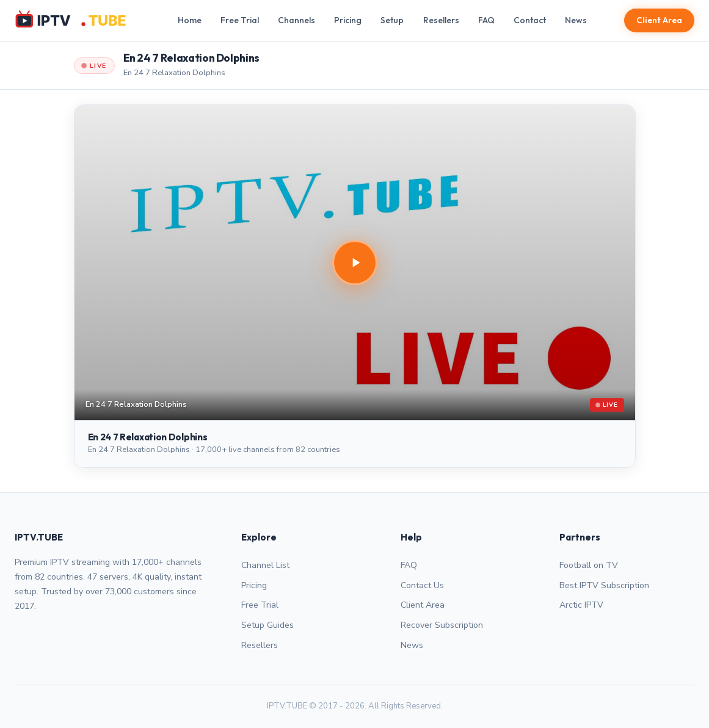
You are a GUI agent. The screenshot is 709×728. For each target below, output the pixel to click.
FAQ (486, 20)
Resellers (441, 20)
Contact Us (422, 585)
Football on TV (589, 565)
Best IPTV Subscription (604, 585)
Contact (530, 20)
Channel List (265, 565)
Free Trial (240, 20)
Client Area (659, 20)
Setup (392, 20)
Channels (296, 20)
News (576, 20)
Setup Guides (267, 625)
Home (190, 20)
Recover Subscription (442, 625)
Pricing (348, 20)
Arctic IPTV (581, 605)
